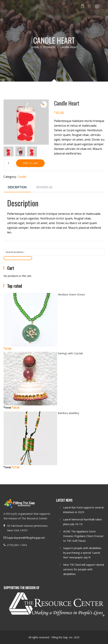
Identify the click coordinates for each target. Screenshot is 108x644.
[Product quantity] (9, 163)
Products (52, 47)
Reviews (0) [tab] (44, 187)
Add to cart (30, 163)
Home (35, 47)
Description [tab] (17, 187)
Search (18, 258)
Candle (22, 177)
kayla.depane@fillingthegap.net (26, 538)
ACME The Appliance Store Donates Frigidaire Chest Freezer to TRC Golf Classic (83, 536)
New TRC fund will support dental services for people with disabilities (84, 569)
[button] (44, 104)
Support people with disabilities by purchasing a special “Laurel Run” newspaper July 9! (82, 553)
